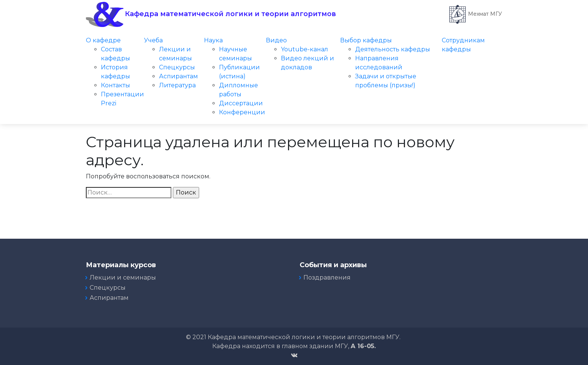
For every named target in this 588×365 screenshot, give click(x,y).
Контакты (115, 85)
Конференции (242, 112)
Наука (213, 40)
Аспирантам (178, 76)
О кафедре (103, 40)
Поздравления (327, 277)
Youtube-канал (304, 49)
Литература (177, 85)
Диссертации (241, 103)
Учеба (153, 40)
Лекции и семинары (123, 277)
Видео (276, 40)
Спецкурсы (177, 67)
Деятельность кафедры (393, 49)
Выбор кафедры (366, 40)
